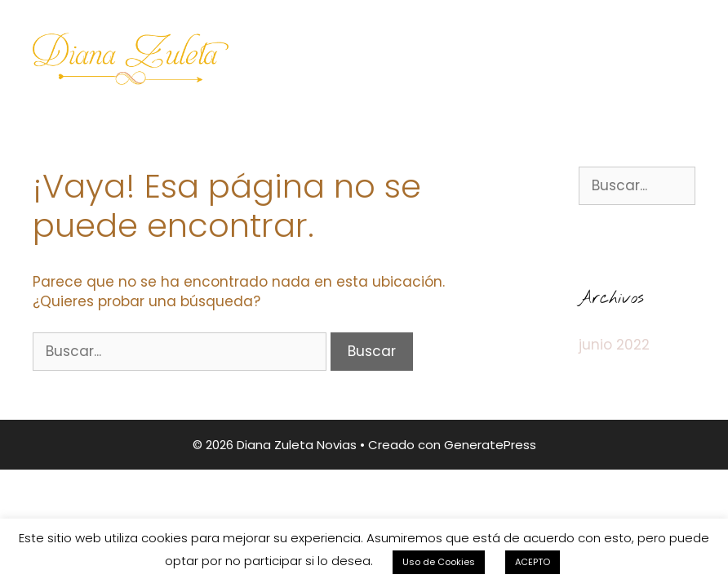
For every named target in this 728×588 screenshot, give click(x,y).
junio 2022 (614, 345)
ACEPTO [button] (533, 562)
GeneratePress (490, 445)
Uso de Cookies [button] (439, 562)
